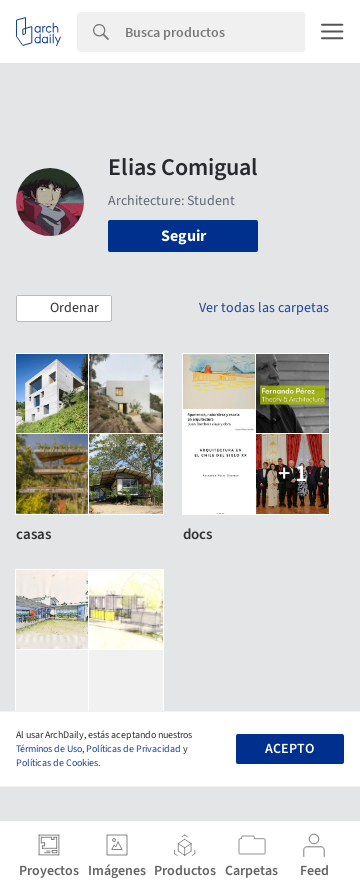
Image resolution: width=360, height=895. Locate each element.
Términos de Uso (49, 749)
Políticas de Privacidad (133, 749)
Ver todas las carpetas (264, 308)
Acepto (289, 749)
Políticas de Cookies (57, 763)
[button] (64, 309)
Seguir (183, 236)
